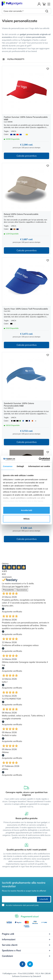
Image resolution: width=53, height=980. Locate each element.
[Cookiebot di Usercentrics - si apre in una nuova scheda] (39, 459)
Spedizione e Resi (26, 950)
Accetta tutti (27, 510)
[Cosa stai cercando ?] (22, 11)
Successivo (22, 590)
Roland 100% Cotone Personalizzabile (21, 214)
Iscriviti (44, 899)
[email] (19, 899)
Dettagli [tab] (20, 466)
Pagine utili (26, 934)
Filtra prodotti (16, 59)
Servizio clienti (26, 945)
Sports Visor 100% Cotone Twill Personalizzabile (26, 309)
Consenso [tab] (8, 466)
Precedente (8, 590)
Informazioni (26, 939)
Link (36, 905)
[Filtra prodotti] (4, 59)
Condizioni (26, 956)
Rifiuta (27, 519)
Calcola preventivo (27, 156)
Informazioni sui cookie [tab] (39, 466)
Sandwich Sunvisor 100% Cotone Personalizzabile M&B (19, 405)
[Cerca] (47, 11)
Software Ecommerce (21, 976)
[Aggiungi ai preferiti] (48, 68)
